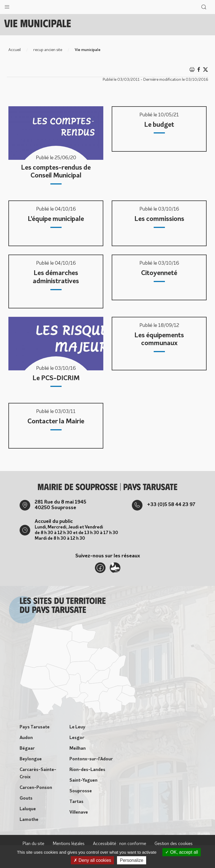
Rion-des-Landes (87, 770)
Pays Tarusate (35, 727)
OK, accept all (182, 852)
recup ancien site (48, 50)
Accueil (15, 50)
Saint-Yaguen (83, 781)
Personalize (132, 860)
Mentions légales (69, 844)
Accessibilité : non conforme (120, 844)
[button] (7, 6)
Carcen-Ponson (36, 788)
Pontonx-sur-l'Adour (91, 759)
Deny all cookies (92, 860)
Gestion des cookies (174, 844)
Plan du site (33, 844)
